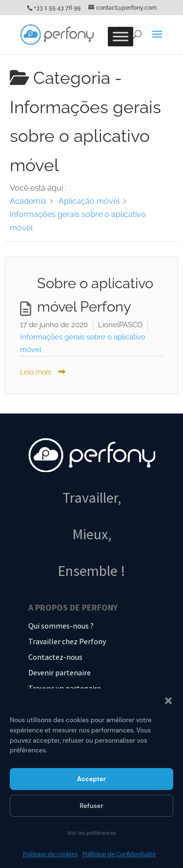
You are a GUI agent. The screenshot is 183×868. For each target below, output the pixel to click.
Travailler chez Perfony (67, 641)
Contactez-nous (55, 657)
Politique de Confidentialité (119, 854)
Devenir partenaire (60, 672)
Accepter (91, 779)
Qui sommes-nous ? (61, 626)
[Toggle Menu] (121, 36)
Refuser (91, 806)
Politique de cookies (50, 854)
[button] (168, 701)
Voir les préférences (91, 833)
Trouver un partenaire (65, 688)
